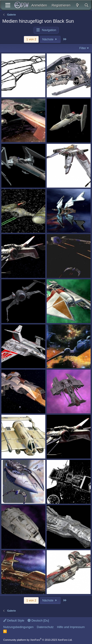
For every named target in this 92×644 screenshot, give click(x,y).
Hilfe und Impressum (71, 627)
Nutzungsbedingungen (18, 627)
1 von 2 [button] (31, 39)
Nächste (50, 39)
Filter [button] (83, 48)
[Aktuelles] (77, 5)
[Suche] (87, 5)
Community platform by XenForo (38, 640)
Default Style (14, 620)
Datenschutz (45, 627)
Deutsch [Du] (38, 620)
